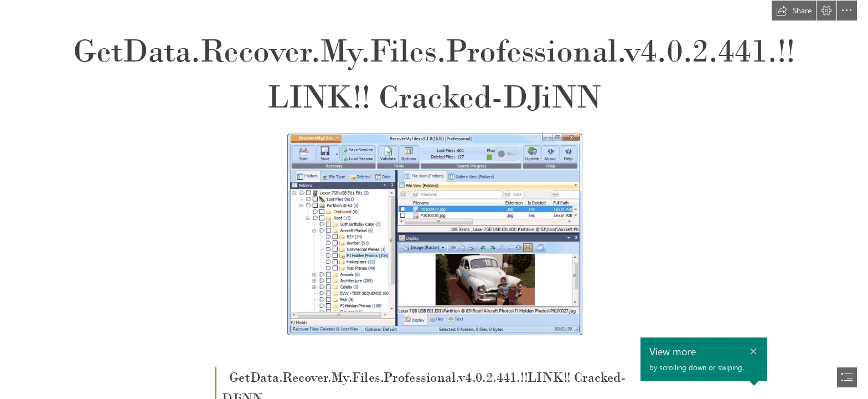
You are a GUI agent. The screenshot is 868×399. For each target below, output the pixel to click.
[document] (434, 199)
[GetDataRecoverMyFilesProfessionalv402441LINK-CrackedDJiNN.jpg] (434, 234)
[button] (794, 11)
